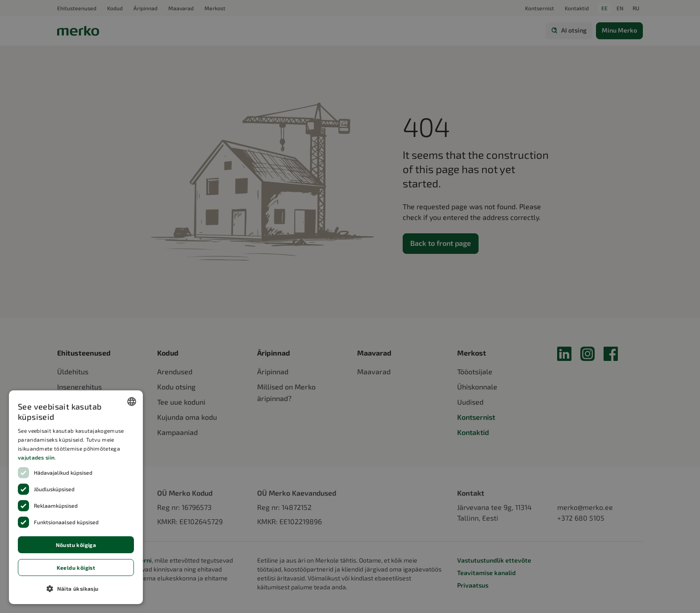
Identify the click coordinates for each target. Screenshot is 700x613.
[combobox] (132, 402)
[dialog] (76, 497)
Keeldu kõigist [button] (76, 567)
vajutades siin (36, 457)
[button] (76, 588)
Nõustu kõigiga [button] (76, 545)
